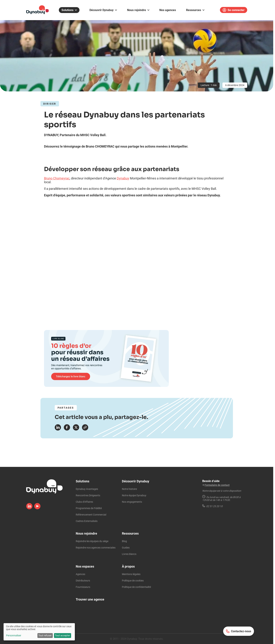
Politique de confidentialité (136, 587)
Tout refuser (45, 635)
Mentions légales (131, 574)
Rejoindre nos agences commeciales (96, 548)
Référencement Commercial (91, 515)
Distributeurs (83, 581)
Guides (126, 548)
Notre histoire (129, 489)
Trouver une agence (90, 599)
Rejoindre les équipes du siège (92, 541)
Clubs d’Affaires (84, 502)
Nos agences (168, 10)
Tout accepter (62, 635)
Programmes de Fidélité (89, 508)
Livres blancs (129, 554)
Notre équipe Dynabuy (134, 495)
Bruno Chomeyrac (57, 178)
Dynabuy (123, 178)
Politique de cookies (133, 581)
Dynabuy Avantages (87, 489)
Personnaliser (14, 635)
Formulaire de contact (217, 485)
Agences (80, 574)
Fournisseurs (83, 587)
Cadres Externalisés (87, 521)
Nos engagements (132, 502)
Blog (124, 541)
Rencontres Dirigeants (88, 495)
